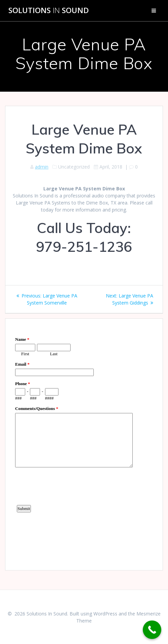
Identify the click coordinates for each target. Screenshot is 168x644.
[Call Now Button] (152, 630)
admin (42, 167)
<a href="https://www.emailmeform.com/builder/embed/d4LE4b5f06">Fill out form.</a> (84, 444)
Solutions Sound (49, 10)
